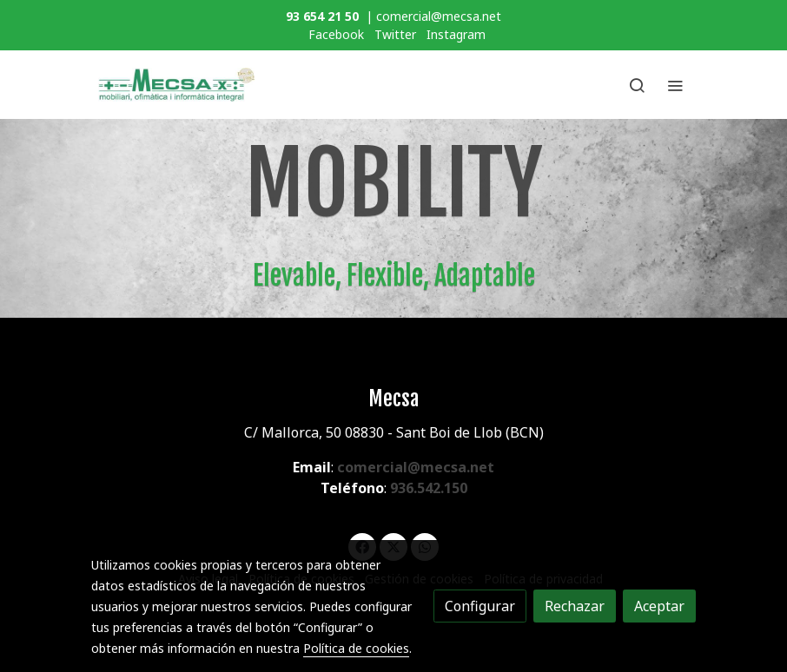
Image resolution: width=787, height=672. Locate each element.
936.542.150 (429, 488)
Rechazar (575, 606)
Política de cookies (356, 648)
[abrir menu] (675, 85)
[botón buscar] (637, 85)
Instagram (456, 34)
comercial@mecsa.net (416, 467)
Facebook (336, 34)
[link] (176, 85)
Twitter (395, 34)
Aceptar (659, 606)
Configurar (480, 606)
